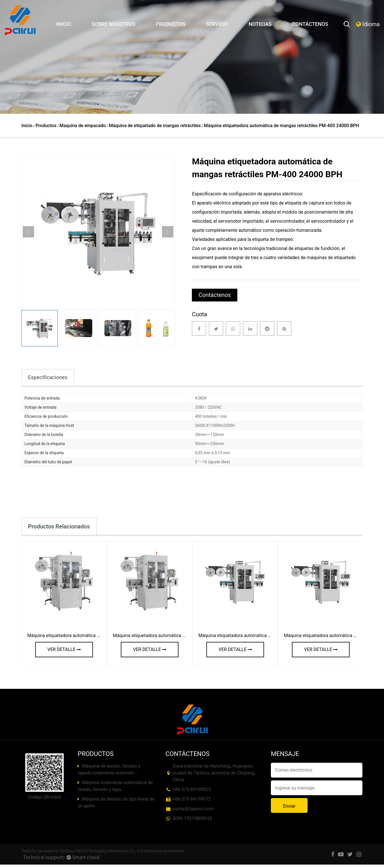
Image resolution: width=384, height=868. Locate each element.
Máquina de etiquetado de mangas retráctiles (155, 126)
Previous (28, 232)
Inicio (64, 24)
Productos (171, 24)
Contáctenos (310, 24)
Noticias (260, 24)
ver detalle (64, 653)
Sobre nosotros (113, 24)
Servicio (217, 24)
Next (168, 232)
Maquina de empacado (83, 126)
